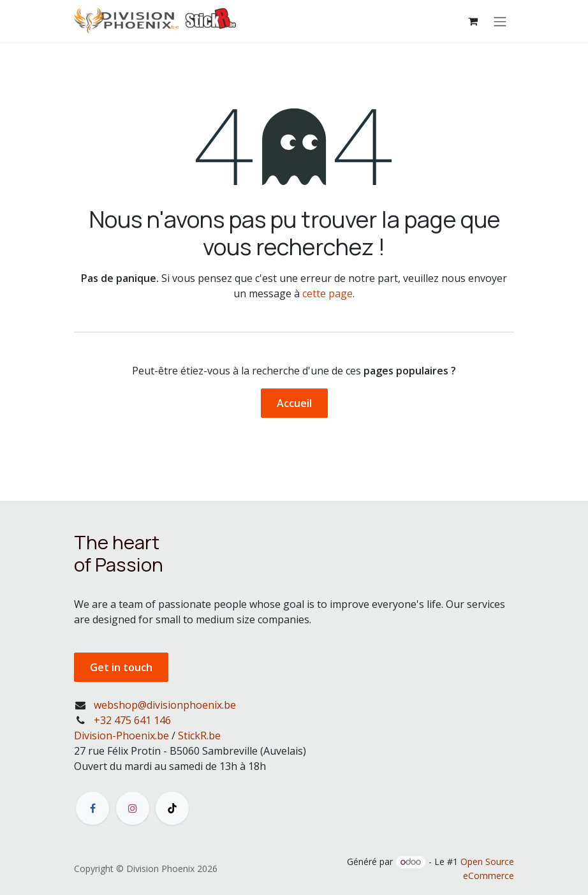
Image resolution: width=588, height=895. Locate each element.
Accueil (294, 403)
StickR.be (199, 736)
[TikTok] (172, 808)
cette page (327, 293)
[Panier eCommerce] (473, 21)
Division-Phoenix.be (121, 736)
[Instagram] (133, 808)
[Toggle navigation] (500, 21)
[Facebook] (92, 808)
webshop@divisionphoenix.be (165, 705)
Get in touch (121, 667)
